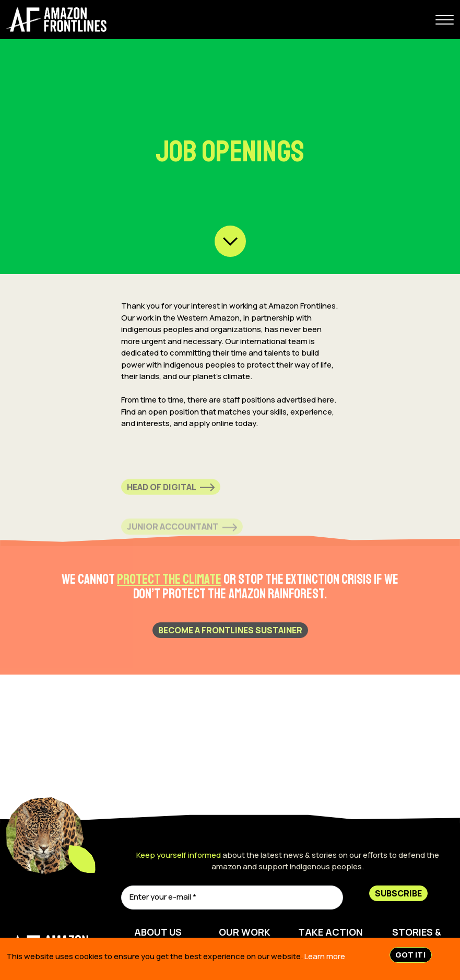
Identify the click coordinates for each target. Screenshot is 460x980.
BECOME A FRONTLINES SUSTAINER (230, 630)
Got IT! (411, 955)
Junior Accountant (182, 534)
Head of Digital (171, 495)
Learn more (325, 956)
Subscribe (398, 893)
